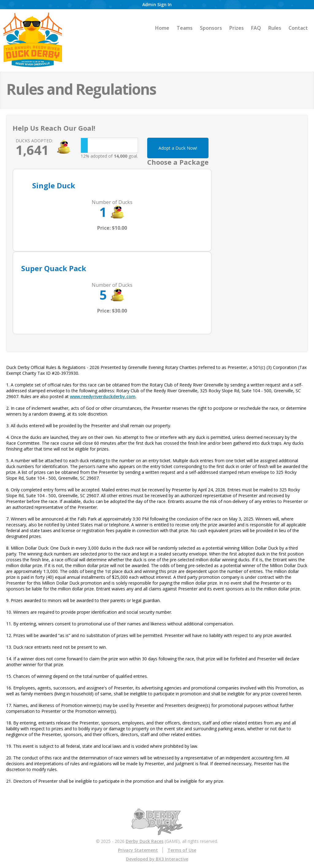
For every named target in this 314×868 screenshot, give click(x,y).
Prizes (237, 28)
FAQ (256, 28)
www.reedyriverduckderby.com (103, 396)
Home (162, 28)
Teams (185, 28)
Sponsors (211, 28)
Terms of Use (182, 850)
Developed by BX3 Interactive (157, 859)
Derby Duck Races (145, 841)
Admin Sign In (157, 4)
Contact (298, 28)
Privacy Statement (138, 850)
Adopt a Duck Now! (178, 148)
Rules (275, 28)
